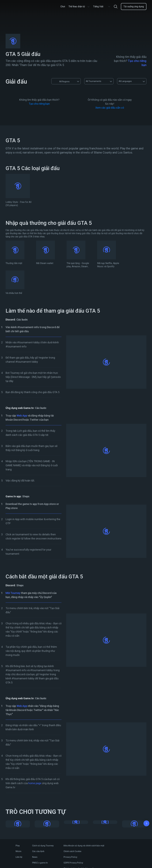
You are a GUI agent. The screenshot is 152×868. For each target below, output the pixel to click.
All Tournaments (94, 81)
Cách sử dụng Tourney (43, 846)
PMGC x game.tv (40, 863)
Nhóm (18, 851)
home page (35, 783)
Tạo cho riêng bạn (39, 104)
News (35, 857)
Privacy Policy (70, 857)
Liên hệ (19, 857)
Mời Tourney (13, 593)
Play (18, 846)
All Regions (62, 81)
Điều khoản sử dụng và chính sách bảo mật (84, 846)
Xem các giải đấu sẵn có (110, 108)
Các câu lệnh (38, 851)
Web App (22, 416)
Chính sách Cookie (72, 851)
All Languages (125, 81)
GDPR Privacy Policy (73, 863)
